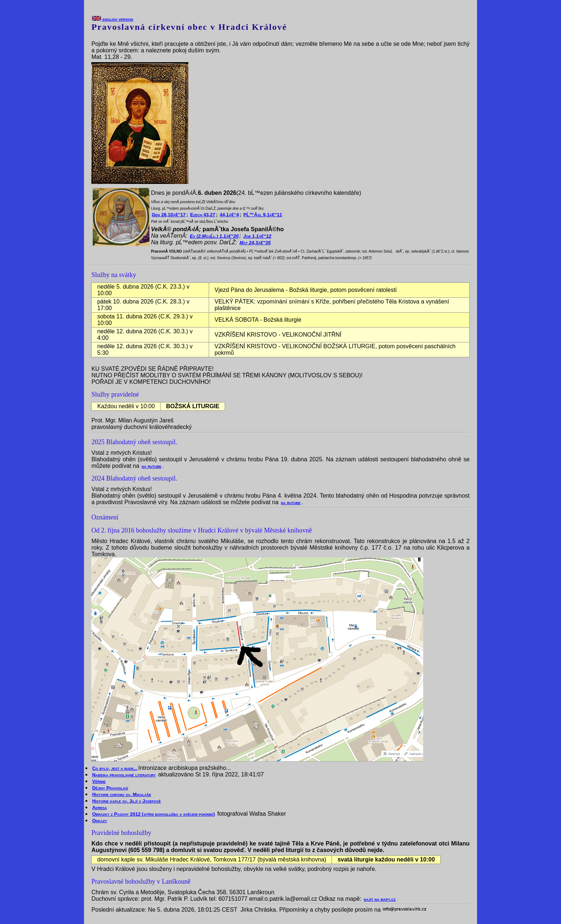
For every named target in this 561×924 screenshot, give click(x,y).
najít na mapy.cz (380, 899)
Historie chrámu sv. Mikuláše (121, 794)
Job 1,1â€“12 (257, 236)
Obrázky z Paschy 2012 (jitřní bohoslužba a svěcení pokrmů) (153, 814)
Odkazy (99, 821)
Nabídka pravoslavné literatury (124, 775)
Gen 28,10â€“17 (169, 215)
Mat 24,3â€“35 (255, 243)
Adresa (99, 808)
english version (113, 19)
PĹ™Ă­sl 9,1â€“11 (263, 215)
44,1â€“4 (229, 215)
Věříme (99, 781)
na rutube (152, 466)
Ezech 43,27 (203, 215)
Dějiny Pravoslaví (110, 788)
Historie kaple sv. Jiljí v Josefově (126, 801)
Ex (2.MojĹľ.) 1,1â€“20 (214, 236)
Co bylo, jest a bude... (115, 768)
